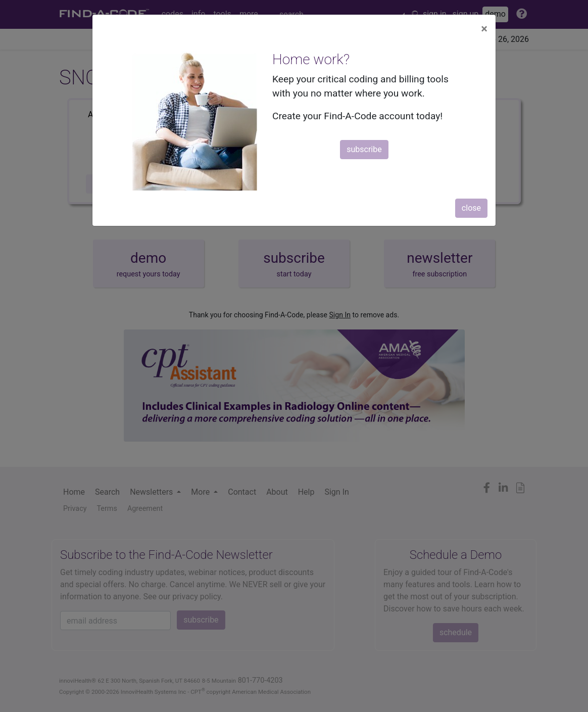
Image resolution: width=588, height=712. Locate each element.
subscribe (364, 149)
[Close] (484, 29)
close (471, 208)
